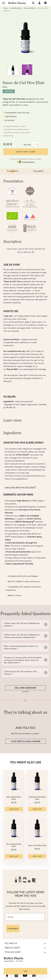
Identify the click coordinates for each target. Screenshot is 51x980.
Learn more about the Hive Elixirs (20, 487)
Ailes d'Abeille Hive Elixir (14, 798)
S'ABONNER (13, 928)
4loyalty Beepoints (26, 162)
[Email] (25, 917)
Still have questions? (26, 688)
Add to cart (26, 152)
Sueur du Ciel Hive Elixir (37, 846)
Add (26, 971)
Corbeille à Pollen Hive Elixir (37, 798)
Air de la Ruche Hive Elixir (14, 845)
